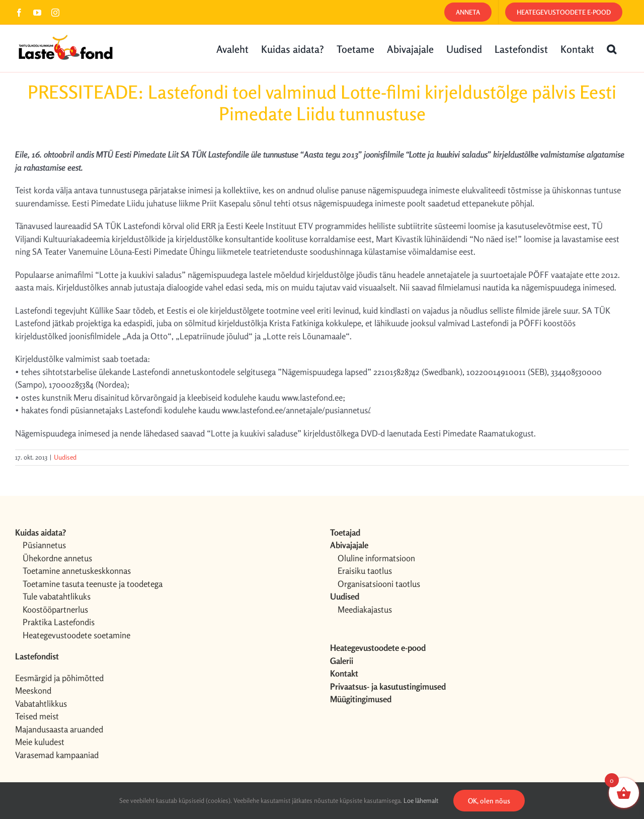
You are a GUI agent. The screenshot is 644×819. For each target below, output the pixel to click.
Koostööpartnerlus (55, 609)
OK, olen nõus (489, 801)
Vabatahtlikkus (41, 703)
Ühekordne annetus (57, 558)
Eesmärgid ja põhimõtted (59, 678)
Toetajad (345, 532)
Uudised (65, 457)
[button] (612, 48)
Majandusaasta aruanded (59, 729)
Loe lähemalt (421, 800)
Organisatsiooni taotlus (379, 584)
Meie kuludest (40, 742)
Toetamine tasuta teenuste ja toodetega (93, 584)
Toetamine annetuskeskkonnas (77, 571)
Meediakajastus (365, 609)
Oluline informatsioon (376, 558)
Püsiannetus (44, 545)
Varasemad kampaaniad (57, 755)
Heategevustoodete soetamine (76, 635)
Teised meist (37, 716)
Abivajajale (349, 545)
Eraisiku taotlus (365, 571)
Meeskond (33, 690)
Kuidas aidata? (41, 532)
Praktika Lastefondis (59, 622)
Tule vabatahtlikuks (57, 596)
